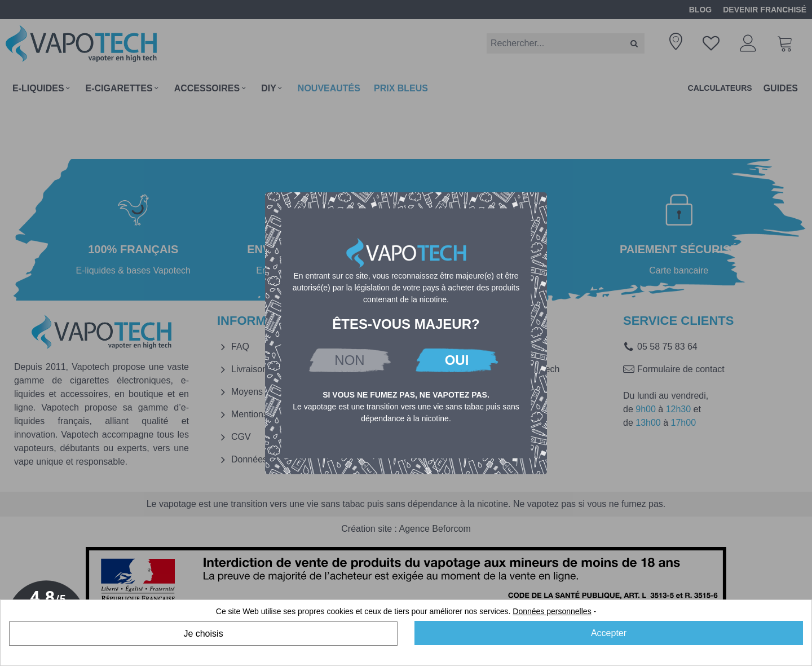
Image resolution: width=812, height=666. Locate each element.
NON (349, 360)
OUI (457, 360)
